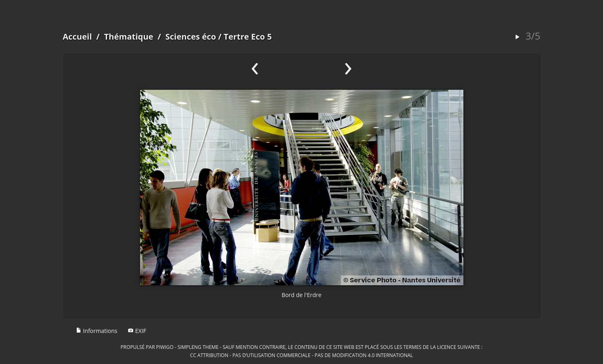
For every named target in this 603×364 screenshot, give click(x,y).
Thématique (129, 37)
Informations (97, 331)
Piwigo (165, 347)
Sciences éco (191, 37)
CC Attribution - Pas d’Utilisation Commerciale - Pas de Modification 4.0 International (301, 355)
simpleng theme (198, 347)
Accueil (78, 37)
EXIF (137, 331)
